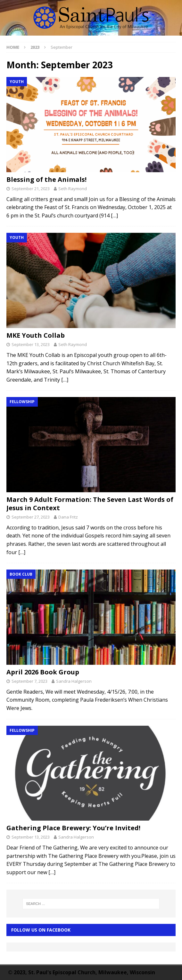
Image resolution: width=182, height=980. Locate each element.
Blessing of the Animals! (46, 179)
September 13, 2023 (31, 344)
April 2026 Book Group (43, 672)
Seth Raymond (73, 189)
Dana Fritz (68, 517)
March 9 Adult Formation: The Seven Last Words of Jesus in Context (90, 504)
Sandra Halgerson (74, 681)
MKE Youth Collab (36, 335)
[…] (114, 215)
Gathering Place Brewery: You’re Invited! (73, 828)
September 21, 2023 (31, 189)
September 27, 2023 (31, 517)
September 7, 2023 (29, 681)
